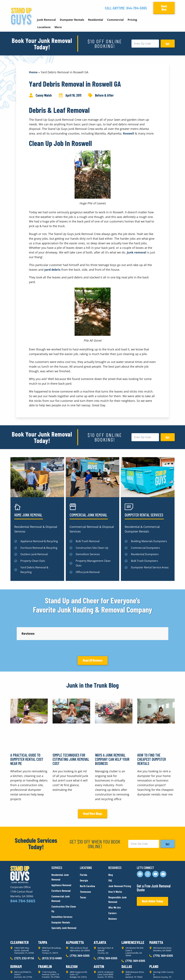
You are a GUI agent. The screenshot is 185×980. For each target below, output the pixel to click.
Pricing (132, 20)
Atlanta (100, 913)
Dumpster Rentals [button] (72, 20)
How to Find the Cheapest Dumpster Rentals (152, 730)
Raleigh (72, 937)
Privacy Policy (18, 972)
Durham (16, 937)
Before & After (104, 95)
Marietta (156, 913)
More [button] (58, 27)
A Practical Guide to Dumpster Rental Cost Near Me (27, 730)
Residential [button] (96, 20)
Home (33, 72)
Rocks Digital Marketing (160, 972)
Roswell (129, 133)
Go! (168, 44)
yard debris (52, 270)
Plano (154, 937)
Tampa (43, 913)
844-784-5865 (137, 8)
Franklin (45, 937)
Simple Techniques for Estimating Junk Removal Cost (71, 730)
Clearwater (19, 913)
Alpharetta (75, 913)
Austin (99, 937)
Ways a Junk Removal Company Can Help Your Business (112, 730)
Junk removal (137, 252)
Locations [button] (44, 27)
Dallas (127, 937)
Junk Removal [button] (46, 20)
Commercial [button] (115, 20)
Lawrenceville (133, 913)
